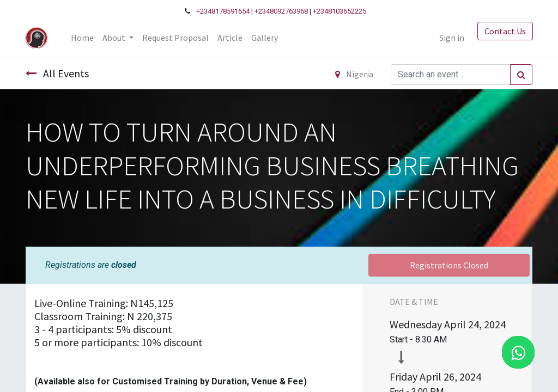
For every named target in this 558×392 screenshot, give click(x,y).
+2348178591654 (223, 11)
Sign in (451, 38)
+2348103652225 (339, 11)
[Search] (521, 75)
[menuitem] (82, 38)
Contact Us (505, 31)
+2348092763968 (281, 11)
